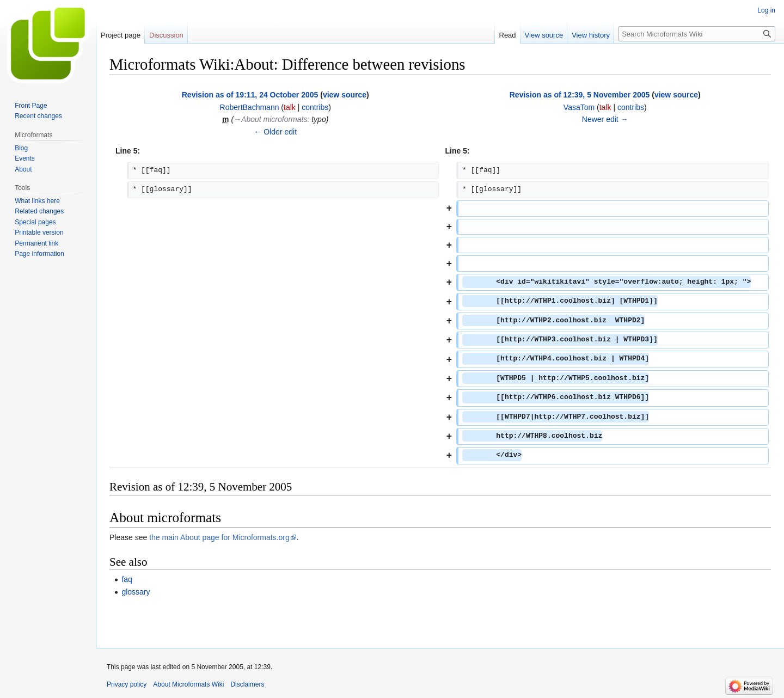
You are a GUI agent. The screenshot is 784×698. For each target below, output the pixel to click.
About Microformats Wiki (188, 684)
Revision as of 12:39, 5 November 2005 (580, 95)
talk (290, 107)
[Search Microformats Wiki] (697, 34)
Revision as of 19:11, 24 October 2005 (250, 95)
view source (345, 95)
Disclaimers (247, 684)
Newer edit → (605, 119)
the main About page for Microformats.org (219, 537)
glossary (136, 592)
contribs (315, 107)
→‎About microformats (270, 119)
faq (127, 579)
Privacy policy (127, 684)
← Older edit (275, 132)
